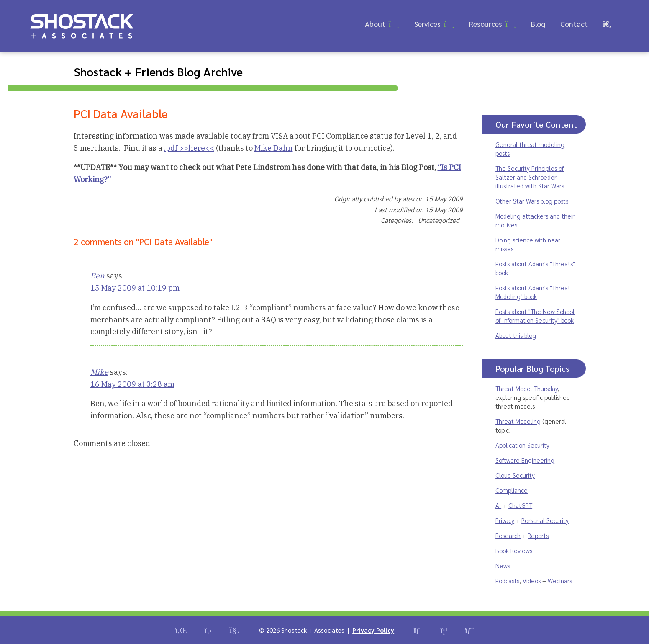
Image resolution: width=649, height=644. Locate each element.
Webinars (560, 581)
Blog (538, 24)
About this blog (516, 335)
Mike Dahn (274, 148)
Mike (99, 372)
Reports (538, 535)
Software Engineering (525, 460)
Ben (97, 276)
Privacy (505, 520)
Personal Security (545, 520)
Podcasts (507, 581)
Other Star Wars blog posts (532, 201)
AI (498, 505)
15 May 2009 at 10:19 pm (135, 288)
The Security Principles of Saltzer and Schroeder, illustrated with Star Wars (530, 177)
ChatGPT (520, 505)
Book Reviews (514, 550)
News (503, 565)
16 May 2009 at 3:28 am (132, 384)
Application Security (522, 445)
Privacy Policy (373, 630)
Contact (574, 24)
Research (508, 535)
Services (427, 24)
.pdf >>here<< (189, 148)
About (375, 24)
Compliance (512, 490)
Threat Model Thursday (527, 388)
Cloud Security (515, 475)
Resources (486, 24)
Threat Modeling (518, 421)
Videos (532, 581)
